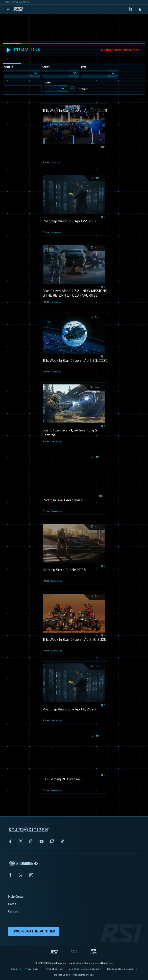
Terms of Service (54, 969)
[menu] (8, 9)
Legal (14, 969)
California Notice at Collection (85, 969)
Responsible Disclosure (120, 969)
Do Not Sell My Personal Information (74, 975)
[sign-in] (140, 9)
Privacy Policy (31, 969)
